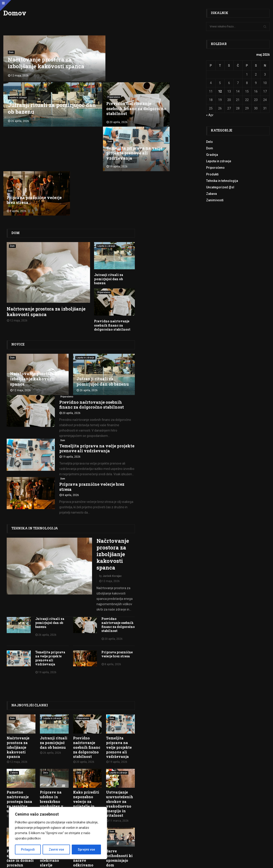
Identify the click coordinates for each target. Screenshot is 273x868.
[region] (58, 833)
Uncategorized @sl (220, 187)
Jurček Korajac (112, 480)
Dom (11, 51)
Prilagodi (28, 849)
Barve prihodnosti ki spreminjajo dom (119, 762)
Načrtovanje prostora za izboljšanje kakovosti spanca (46, 61)
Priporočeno (14, 95)
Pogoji (122, 862)
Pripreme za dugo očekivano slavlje (51, 762)
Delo (46, 677)
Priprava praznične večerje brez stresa (168, 109)
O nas (249, 831)
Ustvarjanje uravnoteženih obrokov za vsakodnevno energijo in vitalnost (120, 708)
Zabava (14, 677)
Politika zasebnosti (142, 862)
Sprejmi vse (86, 849)
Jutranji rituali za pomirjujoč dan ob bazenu (152, 61)
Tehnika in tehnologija (34, 433)
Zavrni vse (56, 849)
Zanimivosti (215, 200)
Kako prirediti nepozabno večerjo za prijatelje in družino (86, 706)
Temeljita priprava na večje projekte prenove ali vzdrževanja (102, 106)
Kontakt (261, 831)
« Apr (210, 115)
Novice (18, 249)
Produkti (212, 174)
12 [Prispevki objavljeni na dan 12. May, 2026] (220, 91)
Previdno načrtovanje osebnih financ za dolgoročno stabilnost (30, 106)
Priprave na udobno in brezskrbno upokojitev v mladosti (52, 706)
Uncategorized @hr (53, 736)
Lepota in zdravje (117, 51)
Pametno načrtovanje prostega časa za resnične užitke (19, 706)
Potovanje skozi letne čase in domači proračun (20, 762)
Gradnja (212, 155)
